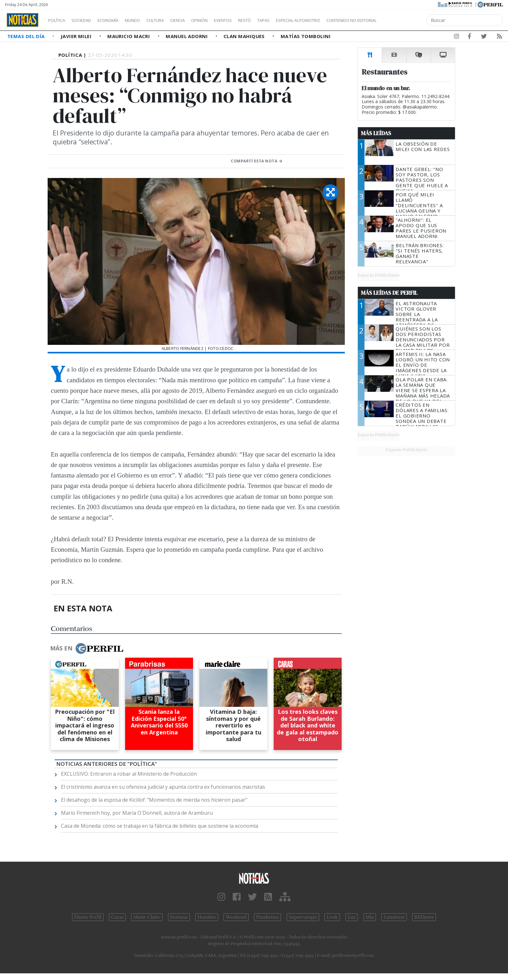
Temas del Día (27, 36)
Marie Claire (147, 917)
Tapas (299, 20)
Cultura (173, 20)
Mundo (147, 20)
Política (59, 20)
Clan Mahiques (245, 36)
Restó (278, 20)
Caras (117, 917)
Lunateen (394, 917)
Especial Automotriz (340, 20)
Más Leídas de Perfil (389, 293)
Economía (119, 20)
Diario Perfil (88, 917)
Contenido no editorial (406, 20)
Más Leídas (376, 133)
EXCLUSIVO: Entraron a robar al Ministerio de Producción (129, 774)
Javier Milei (77, 36)
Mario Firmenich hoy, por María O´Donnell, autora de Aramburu (137, 813)
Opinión (225, 20)
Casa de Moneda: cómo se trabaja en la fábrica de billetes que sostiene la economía (160, 826)
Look (332, 917)
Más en (87, 648)
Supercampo (303, 917)
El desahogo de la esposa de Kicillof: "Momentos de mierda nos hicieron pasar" (154, 800)
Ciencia (200, 20)
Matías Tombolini (306, 36)
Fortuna (179, 917)
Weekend (236, 917)
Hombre (207, 917)
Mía (370, 917)
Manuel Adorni (187, 36)
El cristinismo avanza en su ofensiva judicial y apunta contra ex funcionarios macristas (163, 787)
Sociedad (88, 20)
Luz (352, 917)
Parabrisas (267, 917)
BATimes (424, 917)
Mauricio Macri (129, 36)
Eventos (253, 20)
